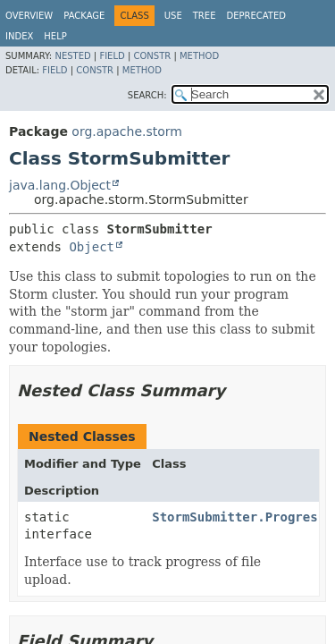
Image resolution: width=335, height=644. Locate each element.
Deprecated (256, 16)
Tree (205, 16)
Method (199, 56)
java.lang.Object (60, 185)
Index (19, 36)
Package (84, 16)
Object (92, 247)
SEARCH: (147, 95)
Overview (29, 16)
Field (112, 56)
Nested (72, 56)
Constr (152, 56)
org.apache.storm (127, 131)
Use (173, 16)
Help (55, 36)
